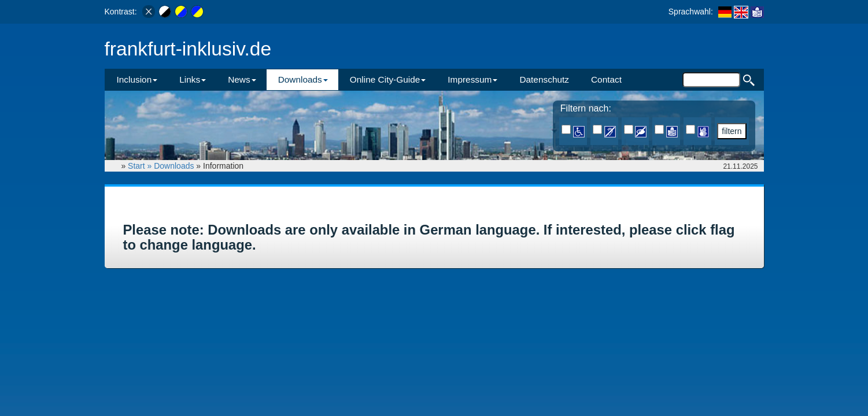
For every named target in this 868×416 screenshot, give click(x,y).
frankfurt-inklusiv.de (188, 49)
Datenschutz (544, 79)
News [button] (242, 79)
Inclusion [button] (137, 79)
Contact (606, 79)
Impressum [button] (472, 79)
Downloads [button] (303, 79)
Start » (141, 166)
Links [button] (193, 79)
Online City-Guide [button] (388, 79)
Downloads (174, 166)
